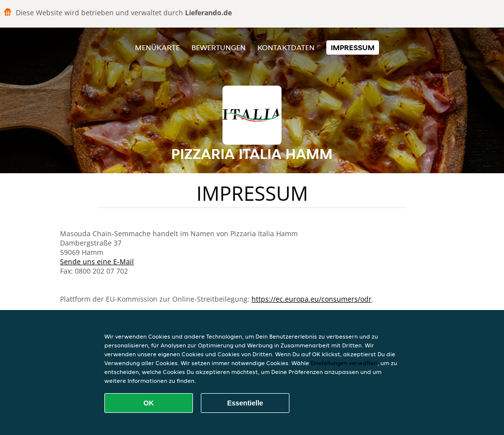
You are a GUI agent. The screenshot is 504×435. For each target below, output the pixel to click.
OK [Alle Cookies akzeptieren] (149, 403)
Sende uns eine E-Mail (97, 262)
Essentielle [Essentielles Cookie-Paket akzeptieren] (245, 403)
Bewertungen (219, 47)
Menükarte (157, 47)
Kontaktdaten (286, 47)
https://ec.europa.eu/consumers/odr (312, 299)
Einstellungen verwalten (344, 363)
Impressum (353, 47)
